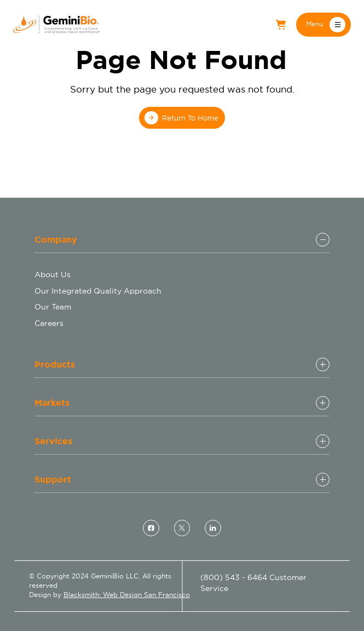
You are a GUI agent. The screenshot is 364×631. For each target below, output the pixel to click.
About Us (53, 274)
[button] (323, 25)
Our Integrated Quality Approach (98, 291)
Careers (49, 323)
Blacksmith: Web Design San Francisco (127, 595)
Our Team (53, 307)
